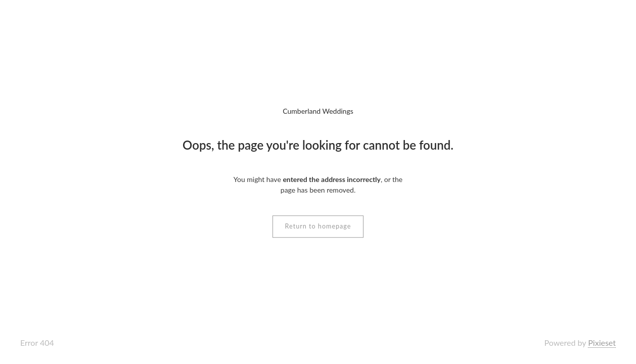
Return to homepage (318, 226)
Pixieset (602, 343)
